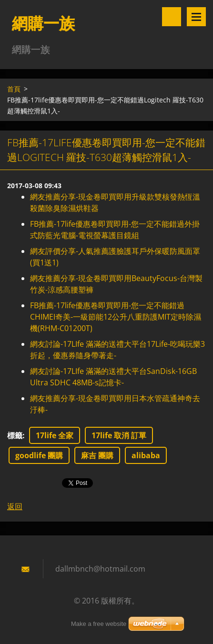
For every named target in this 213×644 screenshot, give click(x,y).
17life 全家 (55, 435)
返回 (15, 506)
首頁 (14, 89)
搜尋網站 (172, 17)
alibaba (146, 455)
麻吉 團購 (97, 455)
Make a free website (99, 624)
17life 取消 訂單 (119, 435)
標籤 (15, 435)
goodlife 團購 (39, 455)
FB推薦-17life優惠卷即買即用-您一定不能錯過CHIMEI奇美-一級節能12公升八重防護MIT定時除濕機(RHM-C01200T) (116, 317)
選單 (196, 17)
